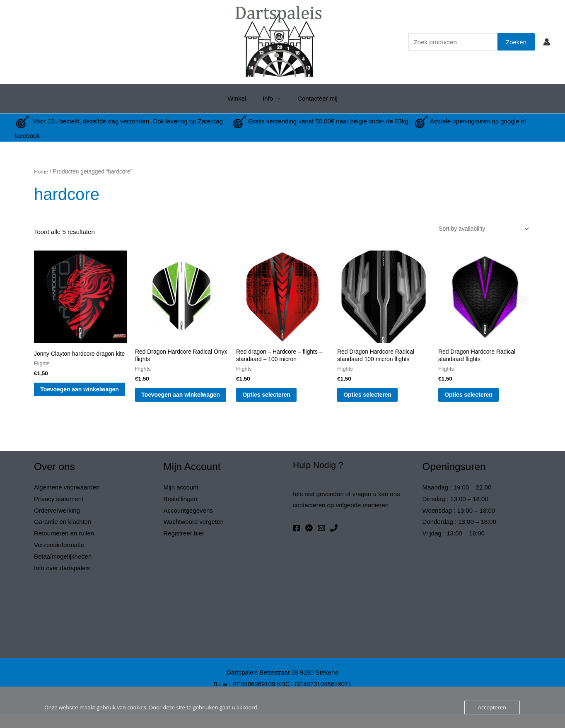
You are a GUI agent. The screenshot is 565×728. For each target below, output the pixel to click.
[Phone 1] (334, 542)
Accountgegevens (188, 524)
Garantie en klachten (63, 536)
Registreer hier (184, 547)
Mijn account (181, 501)
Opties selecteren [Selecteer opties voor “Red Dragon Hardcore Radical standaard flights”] (481, 399)
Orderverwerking (57, 524)
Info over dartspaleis (62, 582)
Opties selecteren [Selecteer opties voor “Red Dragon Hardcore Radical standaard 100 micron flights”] (380, 399)
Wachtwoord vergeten (194, 536)
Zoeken (516, 42)
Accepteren (492, 707)
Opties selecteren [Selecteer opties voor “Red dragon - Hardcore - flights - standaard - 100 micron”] (279, 399)
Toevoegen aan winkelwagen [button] (73, 403)
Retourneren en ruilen (64, 547)
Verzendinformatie (59, 559)
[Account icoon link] (547, 42)
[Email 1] (321, 542)
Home (42, 172)
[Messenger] (309, 542)
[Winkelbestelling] (479, 229)
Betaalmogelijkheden (63, 570)
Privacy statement (59, 512)
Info (268, 98)
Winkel (241, 98)
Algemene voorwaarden (67, 501)
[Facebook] (297, 542)
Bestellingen (181, 512)
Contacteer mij (313, 98)
